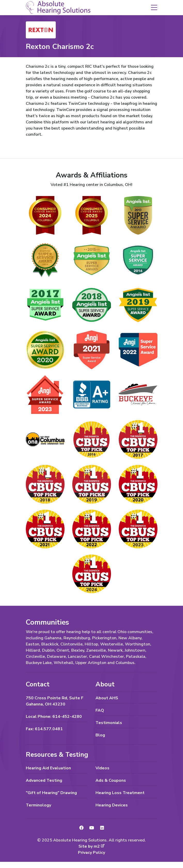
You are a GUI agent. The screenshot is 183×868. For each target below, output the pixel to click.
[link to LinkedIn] (102, 828)
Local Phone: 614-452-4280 (54, 717)
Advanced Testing (44, 780)
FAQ (100, 710)
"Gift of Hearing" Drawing (51, 793)
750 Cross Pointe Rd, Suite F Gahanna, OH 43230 (55, 701)
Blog (100, 735)
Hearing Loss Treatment (120, 793)
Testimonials (109, 723)
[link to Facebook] (81, 828)
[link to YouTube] (92, 828)
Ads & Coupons (111, 780)
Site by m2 (92, 846)
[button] (154, 7)
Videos (102, 768)
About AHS (107, 698)
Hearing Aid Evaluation (48, 768)
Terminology (38, 805)
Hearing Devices (112, 805)
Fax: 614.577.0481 (44, 729)
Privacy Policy (91, 853)
